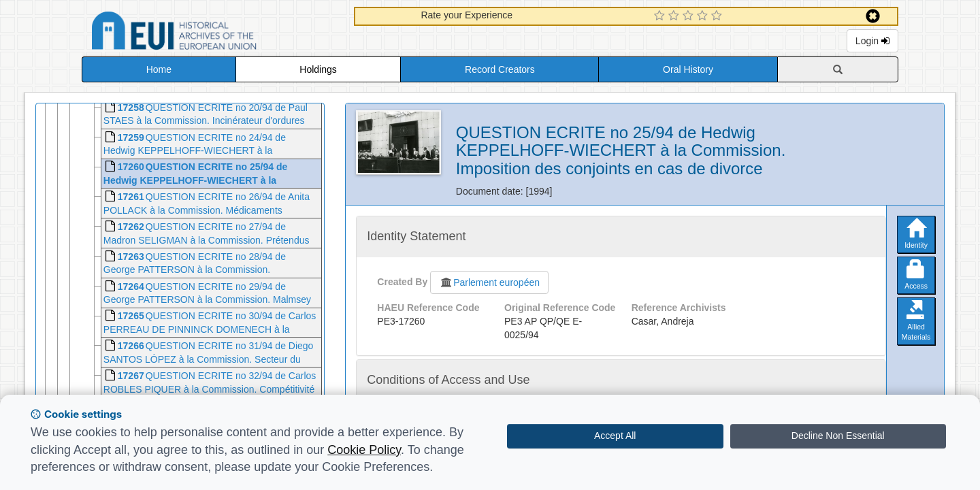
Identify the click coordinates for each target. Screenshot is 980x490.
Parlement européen (489, 282)
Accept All (615, 436)
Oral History (688, 69)
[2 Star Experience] (675, 16)
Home (159, 69)
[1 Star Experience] (661, 16)
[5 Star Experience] (718, 16)
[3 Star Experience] (690, 16)
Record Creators (500, 69)
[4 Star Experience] (704, 16)
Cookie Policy (364, 450)
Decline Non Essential (838, 436)
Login (872, 41)
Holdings (318, 69)
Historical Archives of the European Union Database (212, 33)
